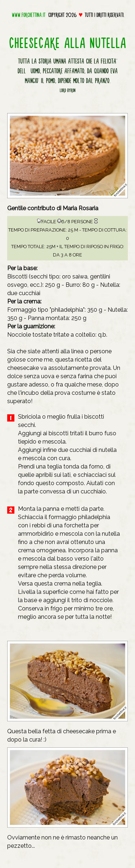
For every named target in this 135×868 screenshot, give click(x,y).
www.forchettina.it (29, 15)
